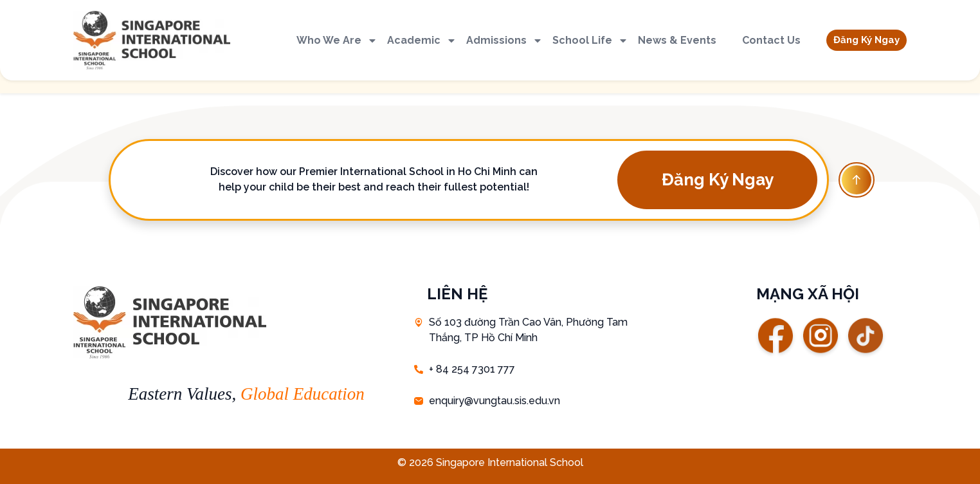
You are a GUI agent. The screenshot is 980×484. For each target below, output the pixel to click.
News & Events (677, 40)
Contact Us (771, 40)
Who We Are (337, 41)
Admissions (504, 41)
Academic (422, 41)
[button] (867, 40)
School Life (590, 41)
